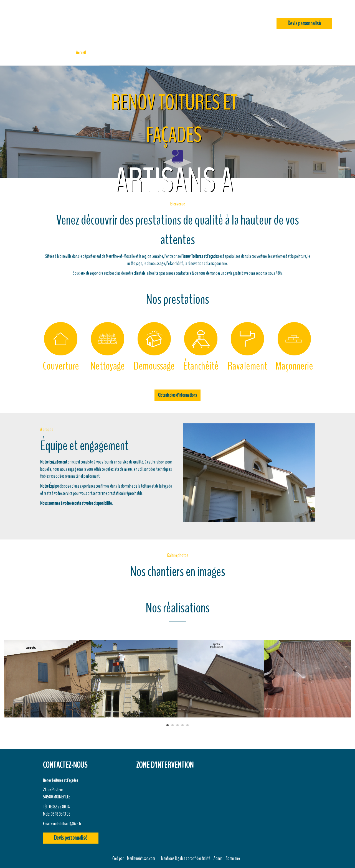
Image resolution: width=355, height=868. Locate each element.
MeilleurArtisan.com (141, 858)
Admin (218, 858)
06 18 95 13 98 (61, 814)
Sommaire (233, 858)
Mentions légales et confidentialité (186, 858)
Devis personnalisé (304, 23)
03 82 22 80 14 (59, 807)
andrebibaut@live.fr (67, 824)
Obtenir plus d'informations (177, 395)
